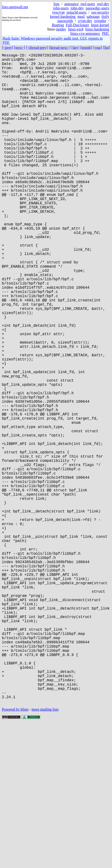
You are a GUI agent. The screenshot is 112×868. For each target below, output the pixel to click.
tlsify (105, 17)
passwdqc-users (98, 8)
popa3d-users (77, 12)
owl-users (88, 4)
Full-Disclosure (77, 25)
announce (71, 4)
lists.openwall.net (15, 7)
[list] (107, 47)
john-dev (77, 8)
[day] (75, 47)
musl (81, 17)
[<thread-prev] (37, 47)
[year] (98, 47)
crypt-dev (85, 21)
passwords (65, 21)
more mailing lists (45, 854)
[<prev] (7, 47)
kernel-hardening (63, 17)
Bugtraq (58, 25)
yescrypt (58, 12)
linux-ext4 (76, 29)
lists (57, 4)
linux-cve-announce (85, 33)
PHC (106, 33)
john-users (61, 8)
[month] (86, 47)
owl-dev (103, 4)
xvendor (100, 21)
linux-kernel (100, 25)
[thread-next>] (60, 47)
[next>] (20, 47)
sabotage (93, 17)
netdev (61, 29)
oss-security (100, 12)
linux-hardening (97, 29)
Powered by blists (15, 854)
